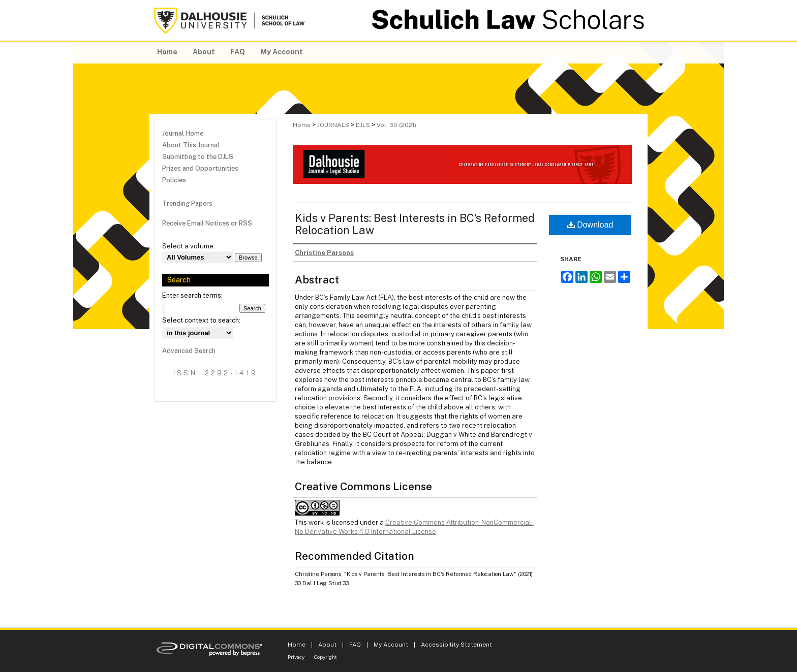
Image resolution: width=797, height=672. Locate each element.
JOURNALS (333, 125)
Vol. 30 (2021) (396, 125)
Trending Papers (187, 203)
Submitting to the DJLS (198, 157)
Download (590, 225)
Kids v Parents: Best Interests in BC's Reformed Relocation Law (415, 224)
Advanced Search (189, 351)
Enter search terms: (192, 295)
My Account (391, 645)
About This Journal (191, 145)
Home (302, 125)
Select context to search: (201, 320)
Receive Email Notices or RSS (207, 223)
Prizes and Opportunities (200, 168)
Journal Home (183, 133)
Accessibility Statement (456, 645)
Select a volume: (189, 246)
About (327, 645)
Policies (174, 180)
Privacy (296, 657)
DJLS (363, 125)
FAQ (355, 645)
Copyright (326, 657)
